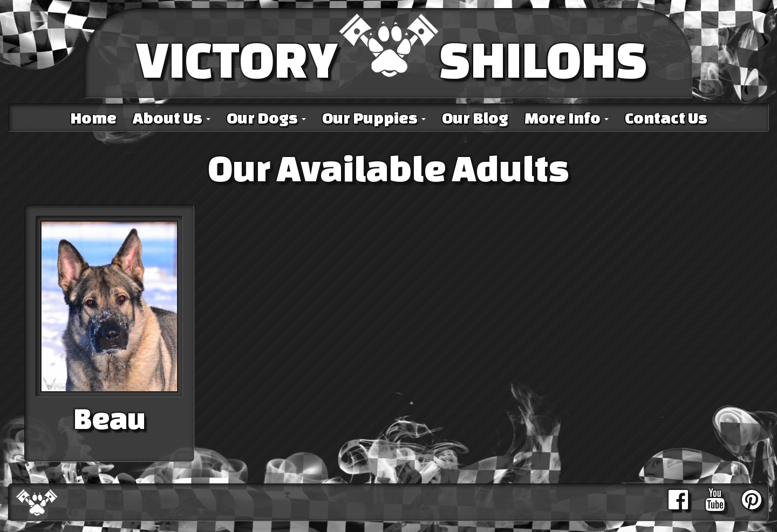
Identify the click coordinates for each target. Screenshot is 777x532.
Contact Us (666, 118)
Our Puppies (374, 118)
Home (93, 118)
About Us (172, 118)
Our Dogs (266, 118)
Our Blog (475, 118)
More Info (567, 118)
